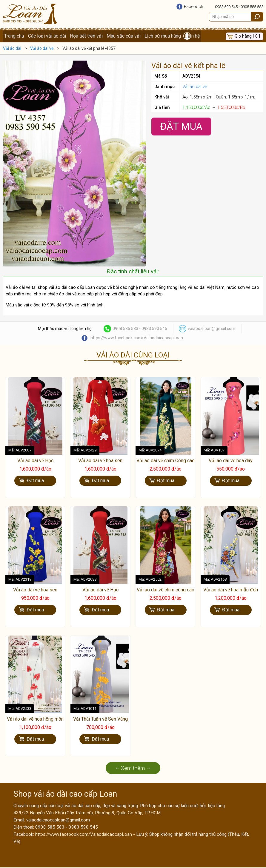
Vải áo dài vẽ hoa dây (231, 461)
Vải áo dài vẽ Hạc (35, 461)
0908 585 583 (252, 7)
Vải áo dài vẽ (195, 87)
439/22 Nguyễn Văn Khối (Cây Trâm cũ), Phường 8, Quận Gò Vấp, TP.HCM (87, 813)
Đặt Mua (181, 127)
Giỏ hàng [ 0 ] (247, 36)
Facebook (194, 7)
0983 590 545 (226, 7)
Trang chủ (14, 36)
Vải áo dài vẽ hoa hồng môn (35, 720)
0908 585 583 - (127, 329)
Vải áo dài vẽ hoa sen (100, 461)
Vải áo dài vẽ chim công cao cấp (166, 593)
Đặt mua (35, 481)
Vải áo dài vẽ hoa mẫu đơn (231, 590)
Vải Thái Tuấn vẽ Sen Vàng (100, 720)
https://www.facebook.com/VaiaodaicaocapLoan (137, 339)
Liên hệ (194, 36)
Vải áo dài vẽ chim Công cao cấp (166, 465)
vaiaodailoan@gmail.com (212, 329)
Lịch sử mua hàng (164, 36)
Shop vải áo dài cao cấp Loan (65, 795)
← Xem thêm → (133, 769)
